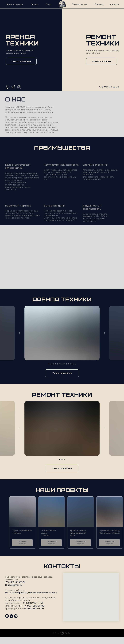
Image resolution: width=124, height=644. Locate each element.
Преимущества (80, 4)
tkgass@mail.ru (14, 585)
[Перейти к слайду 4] (55, 364)
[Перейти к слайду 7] (62, 364)
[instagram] (16, 616)
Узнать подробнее (21, 61)
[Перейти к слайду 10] (69, 364)
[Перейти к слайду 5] (58, 364)
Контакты (114, 4)
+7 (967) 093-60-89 (34, 606)
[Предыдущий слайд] (20, 333)
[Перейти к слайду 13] (75, 364)
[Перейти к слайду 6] (60, 364)
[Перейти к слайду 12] (73, 364)
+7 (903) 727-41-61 (33, 603)
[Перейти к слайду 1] (49, 364)
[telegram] (11, 616)
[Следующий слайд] (104, 333)
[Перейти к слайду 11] (71, 364)
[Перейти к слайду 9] (66, 364)
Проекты (99, 4)
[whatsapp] (7, 616)
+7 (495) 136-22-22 (109, 87)
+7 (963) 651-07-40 (34, 609)
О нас (49, 4)
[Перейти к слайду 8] (64, 364)
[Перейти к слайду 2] (51, 364)
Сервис (35, 4)
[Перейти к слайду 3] (53, 364)
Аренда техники (15, 4)
